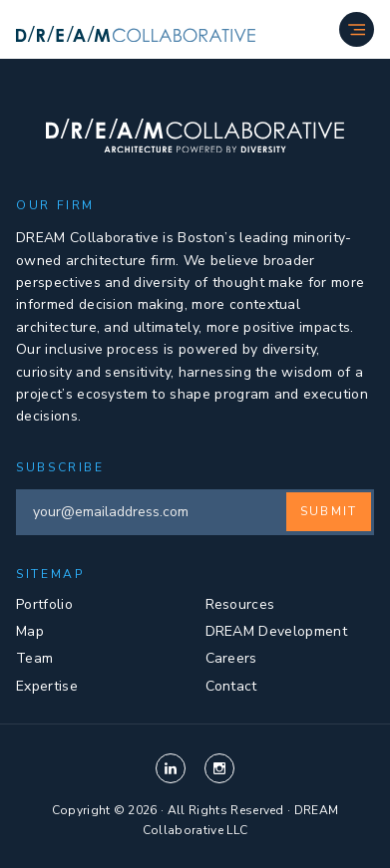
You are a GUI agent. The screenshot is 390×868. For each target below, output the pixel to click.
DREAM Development (276, 631)
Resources (240, 604)
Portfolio (44, 604)
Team (34, 658)
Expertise (47, 686)
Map (30, 631)
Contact (231, 686)
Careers (231, 658)
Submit (329, 511)
